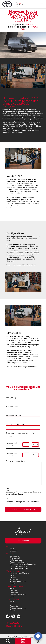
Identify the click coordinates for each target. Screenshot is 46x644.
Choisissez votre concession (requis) (20, 433)
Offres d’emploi (13, 623)
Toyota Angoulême (14, 587)
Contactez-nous (23, 540)
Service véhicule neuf (18, 566)
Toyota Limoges (13, 571)
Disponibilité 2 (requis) (13, 455)
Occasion (14, 551)
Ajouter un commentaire (15, 461)
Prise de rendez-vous (18, 582)
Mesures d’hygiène (14, 626)
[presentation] (4, 79)
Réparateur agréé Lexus (19, 573)
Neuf (12, 549)
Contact (13, 584)
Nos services (12, 554)
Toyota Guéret (13, 600)
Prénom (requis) (12, 407)
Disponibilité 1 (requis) (13, 444)
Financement (15, 558)
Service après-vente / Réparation (23, 564)
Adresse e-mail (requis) (15, 424)
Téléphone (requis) (13, 415)
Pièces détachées (17, 562)
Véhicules (10, 547)
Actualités (14, 579)
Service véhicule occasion (20, 568)
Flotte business (16, 560)
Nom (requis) (11, 398)
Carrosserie (14, 556)
